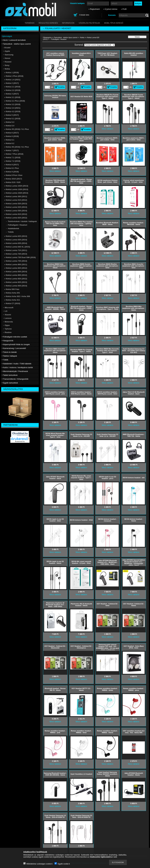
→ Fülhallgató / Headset (16, 225)
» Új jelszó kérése (110, 9)
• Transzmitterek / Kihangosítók (15, 379)
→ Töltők (10, 232)
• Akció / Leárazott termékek (14, 40)
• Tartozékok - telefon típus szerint (65, 37)
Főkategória (47, 37)
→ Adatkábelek (12, 228)
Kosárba (61, 87)
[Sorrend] (100, 45)
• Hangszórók (8, 341)
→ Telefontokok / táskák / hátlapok (21, 221)
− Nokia (82, 37)
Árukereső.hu (20, 441)
